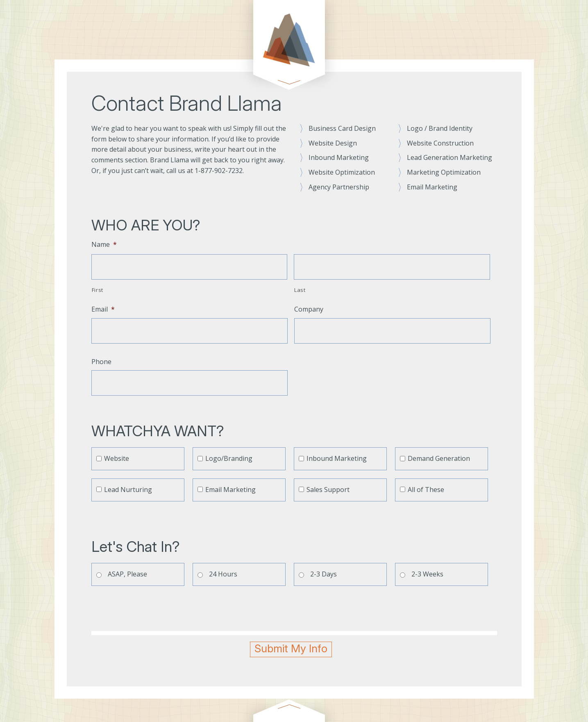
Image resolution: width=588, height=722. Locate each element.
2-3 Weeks (427, 574)
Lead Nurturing (128, 490)
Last (300, 290)
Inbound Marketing (337, 458)
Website (117, 458)
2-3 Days (324, 574)
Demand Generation (439, 458)
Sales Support (328, 490)
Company (309, 309)
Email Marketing (230, 490)
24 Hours (223, 574)
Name (104, 245)
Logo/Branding (229, 458)
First (98, 290)
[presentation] (154, 608)
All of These (426, 490)
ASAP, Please (127, 574)
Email (103, 309)
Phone (101, 362)
